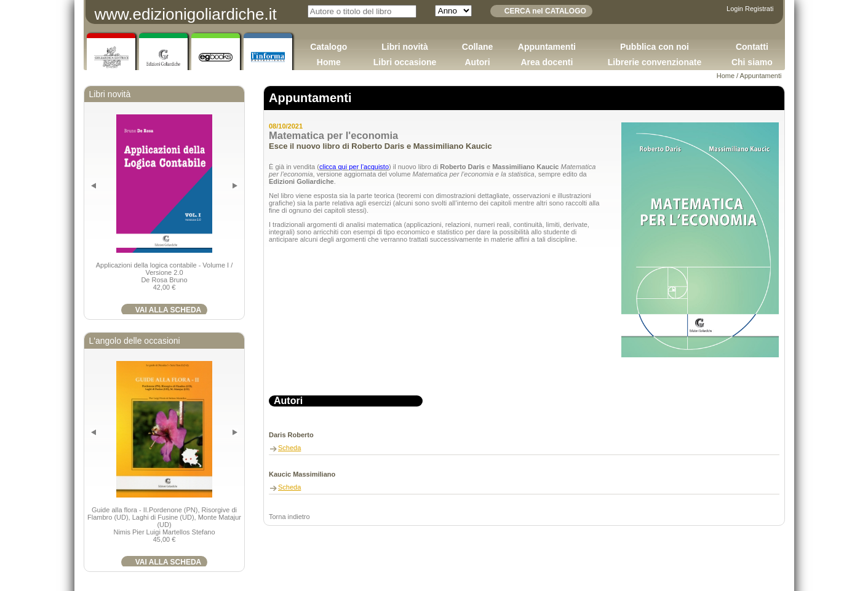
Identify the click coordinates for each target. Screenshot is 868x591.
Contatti (752, 47)
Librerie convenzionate (655, 62)
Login (735, 9)
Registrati (759, 9)
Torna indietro (289, 517)
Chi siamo (752, 62)
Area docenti (547, 62)
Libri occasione (405, 62)
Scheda (289, 448)
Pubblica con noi (655, 47)
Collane (478, 47)
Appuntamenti (547, 47)
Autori (477, 62)
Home (329, 62)
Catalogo (328, 47)
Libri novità (404, 47)
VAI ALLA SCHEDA (169, 310)
